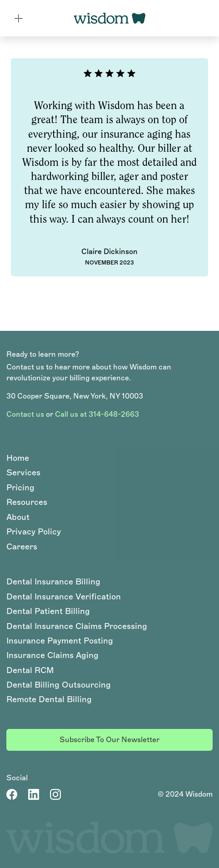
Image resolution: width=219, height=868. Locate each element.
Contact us (25, 414)
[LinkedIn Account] (34, 794)
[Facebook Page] (12, 794)
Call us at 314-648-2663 (97, 414)
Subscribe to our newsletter (109, 740)
